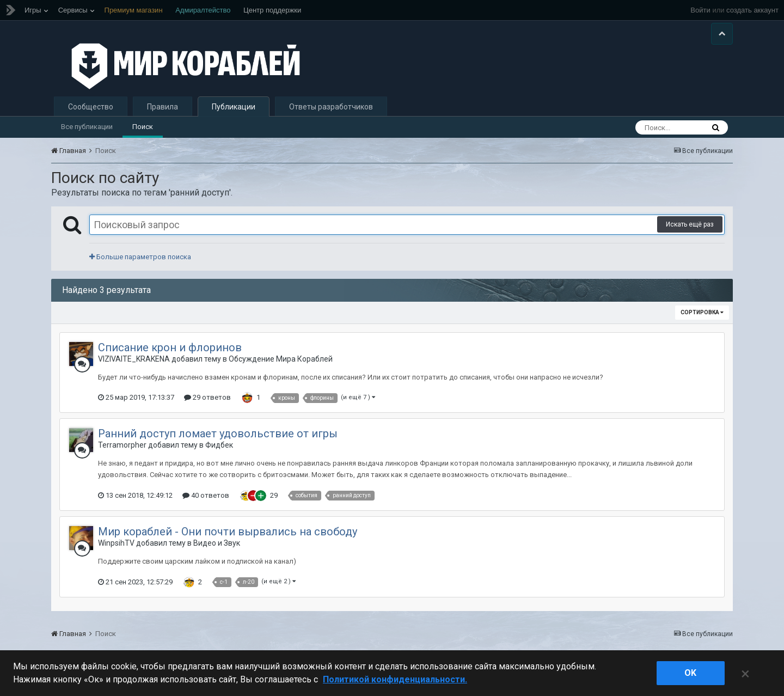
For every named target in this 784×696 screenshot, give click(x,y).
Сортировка (702, 312)
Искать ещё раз (690, 224)
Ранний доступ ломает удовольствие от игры (218, 434)
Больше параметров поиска (140, 257)
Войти (700, 10)
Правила (163, 107)
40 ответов (206, 495)
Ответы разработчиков (331, 107)
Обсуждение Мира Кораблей (281, 359)
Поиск (143, 127)
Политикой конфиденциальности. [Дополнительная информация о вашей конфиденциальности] (395, 679)
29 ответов (207, 397)
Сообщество (91, 107)
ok (690, 673)
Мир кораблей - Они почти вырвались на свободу (228, 532)
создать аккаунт (752, 10)
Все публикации (87, 127)
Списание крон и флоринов (170, 347)
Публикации (234, 107)
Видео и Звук (217, 543)
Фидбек (219, 445)
